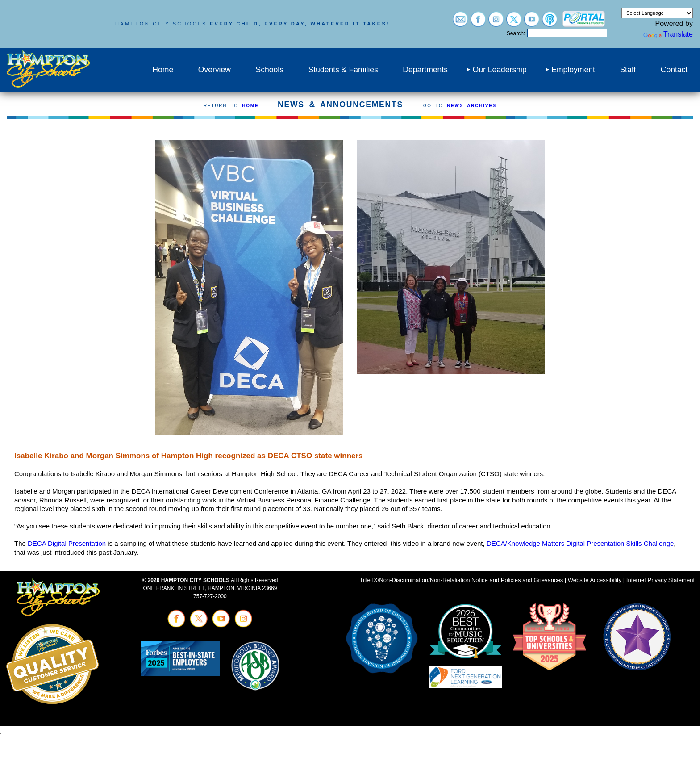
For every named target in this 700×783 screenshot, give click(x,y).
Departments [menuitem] (425, 70)
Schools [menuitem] (269, 70)
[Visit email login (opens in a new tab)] (460, 23)
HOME (250, 106)
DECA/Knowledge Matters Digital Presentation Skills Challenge (580, 543)
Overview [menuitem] (215, 70)
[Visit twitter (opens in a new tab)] (514, 23)
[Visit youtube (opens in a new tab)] (532, 23)
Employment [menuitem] (573, 70)
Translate (668, 34)
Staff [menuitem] (628, 70)
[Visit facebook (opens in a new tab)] (478, 23)
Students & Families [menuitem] (343, 70)
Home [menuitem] (163, 70)
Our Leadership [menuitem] (499, 70)
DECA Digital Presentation (67, 543)
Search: (516, 33)
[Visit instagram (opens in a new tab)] (496, 23)
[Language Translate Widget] (657, 13)
